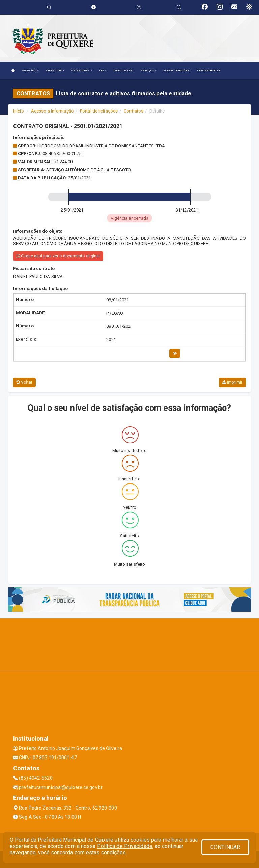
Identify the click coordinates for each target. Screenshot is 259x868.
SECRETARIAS (81, 70)
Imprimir (232, 382)
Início (19, 111)
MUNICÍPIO (30, 70)
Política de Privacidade (125, 846)
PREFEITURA (55, 70)
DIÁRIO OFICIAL (123, 70)
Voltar (24, 382)
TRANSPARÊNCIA (208, 70)
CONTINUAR (225, 847)
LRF (103, 70)
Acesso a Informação (52, 111)
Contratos (134, 111)
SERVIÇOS (149, 70)
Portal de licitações (99, 111)
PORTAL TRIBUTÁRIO (177, 70)
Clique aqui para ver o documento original (58, 256)
